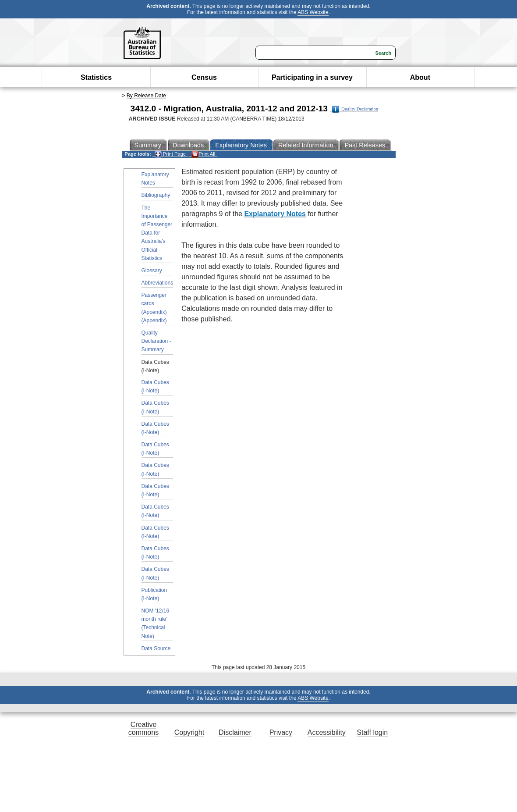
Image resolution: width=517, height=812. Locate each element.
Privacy (281, 732)
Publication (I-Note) (154, 594)
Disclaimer (235, 732)
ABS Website (313, 12)
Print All (203, 154)
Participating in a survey (312, 77)
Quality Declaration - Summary (156, 341)
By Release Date (146, 96)
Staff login (372, 732)
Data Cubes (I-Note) (155, 386)
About (420, 77)
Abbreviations (158, 283)
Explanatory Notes (155, 179)
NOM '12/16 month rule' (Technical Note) (156, 623)
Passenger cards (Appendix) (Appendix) (154, 308)
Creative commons (143, 728)
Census (204, 77)
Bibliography (156, 195)
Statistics (96, 77)
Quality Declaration (355, 109)
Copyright (189, 732)
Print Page (170, 154)
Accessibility (327, 732)
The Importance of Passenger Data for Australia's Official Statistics (157, 233)
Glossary (152, 271)
